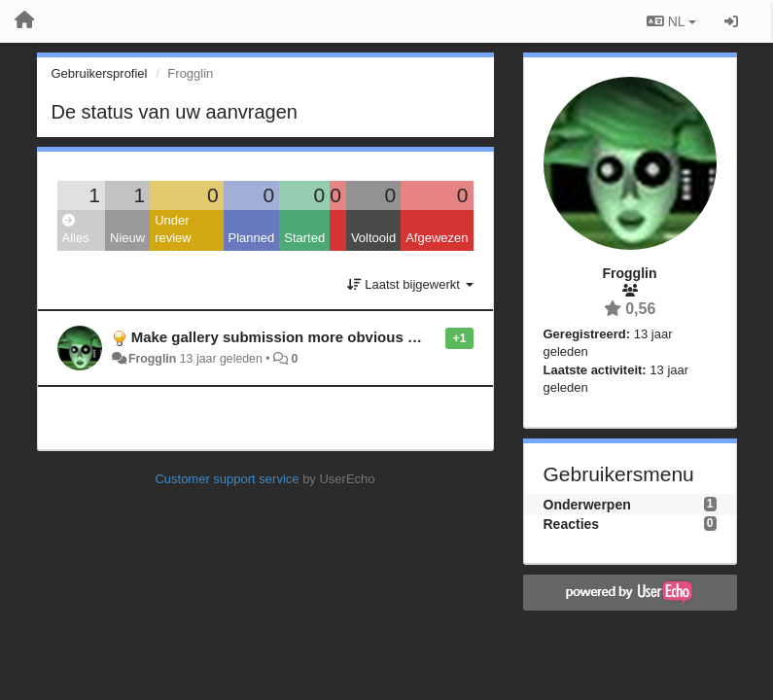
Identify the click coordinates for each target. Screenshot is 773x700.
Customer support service (227, 479)
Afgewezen (437, 238)
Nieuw (127, 238)
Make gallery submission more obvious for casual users (325, 337)
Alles (76, 230)
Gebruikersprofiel (100, 73)
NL (671, 21)
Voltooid (373, 238)
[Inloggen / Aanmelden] (731, 21)
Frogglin (152, 359)
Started (304, 238)
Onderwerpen (587, 505)
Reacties (572, 524)
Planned (252, 238)
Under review (173, 229)
